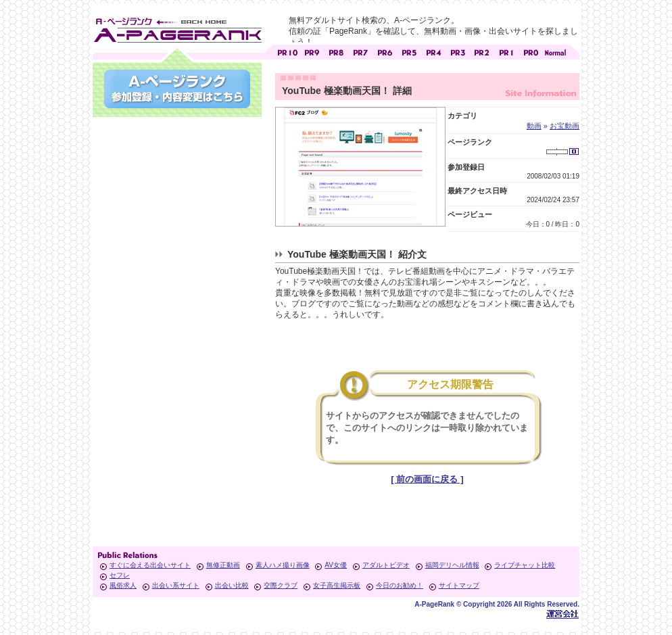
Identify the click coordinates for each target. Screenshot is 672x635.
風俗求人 (123, 585)
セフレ (120, 575)
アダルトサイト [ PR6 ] (385, 51)
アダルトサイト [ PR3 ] (458, 51)
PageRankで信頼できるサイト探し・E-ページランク (555, 51)
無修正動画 (223, 565)
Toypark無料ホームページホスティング (562, 614)
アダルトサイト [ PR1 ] (506, 51)
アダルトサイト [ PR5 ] (409, 51)
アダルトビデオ (386, 565)
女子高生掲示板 (337, 585)
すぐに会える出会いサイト (150, 565)
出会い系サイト (176, 585)
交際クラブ (281, 585)
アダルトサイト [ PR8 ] (336, 51)
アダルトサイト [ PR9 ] (312, 51)
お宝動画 (565, 126)
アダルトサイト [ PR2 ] (482, 51)
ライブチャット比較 (525, 565)
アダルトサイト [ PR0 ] (531, 51)
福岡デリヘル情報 (452, 565)
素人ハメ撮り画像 (283, 565)
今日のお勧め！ (400, 585)
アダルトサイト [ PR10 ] (287, 51)
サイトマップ (459, 585)
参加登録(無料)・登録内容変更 (177, 89)
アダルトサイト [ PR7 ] (360, 51)
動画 (534, 126)
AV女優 (336, 565)
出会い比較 (232, 585)
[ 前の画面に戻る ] (427, 479)
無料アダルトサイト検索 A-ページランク (177, 28)
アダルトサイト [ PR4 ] (433, 51)
